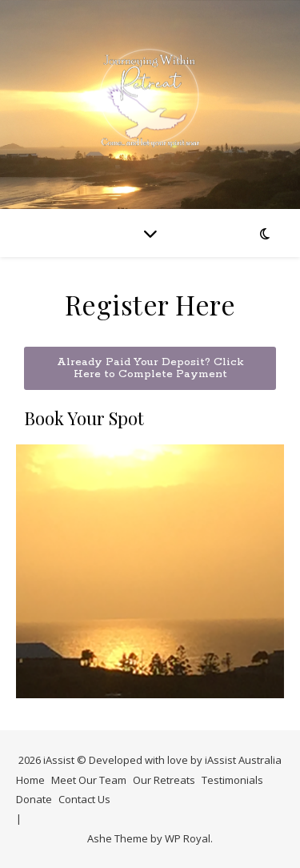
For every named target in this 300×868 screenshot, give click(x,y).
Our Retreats (164, 780)
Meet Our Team (89, 780)
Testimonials (232, 780)
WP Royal (188, 838)
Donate (34, 799)
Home (30, 780)
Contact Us (84, 799)
